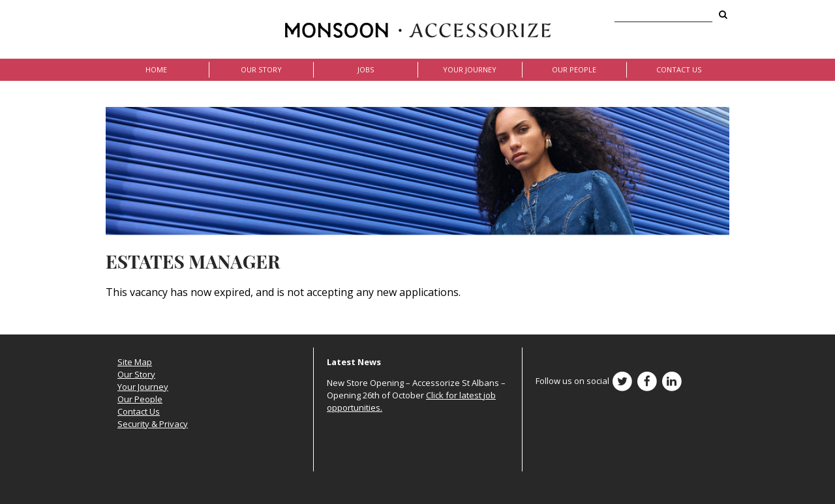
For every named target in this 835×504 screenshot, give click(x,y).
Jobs (366, 69)
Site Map (135, 362)
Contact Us (679, 69)
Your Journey (470, 69)
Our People (574, 69)
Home (156, 69)
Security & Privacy (153, 424)
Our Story (261, 69)
